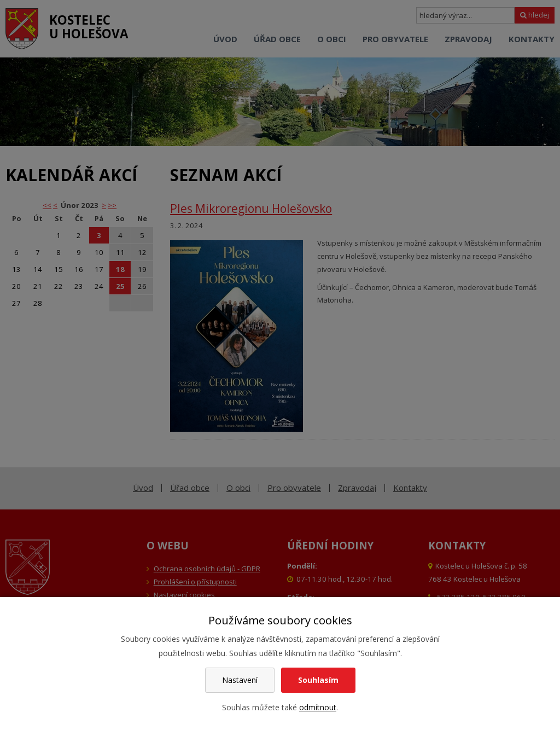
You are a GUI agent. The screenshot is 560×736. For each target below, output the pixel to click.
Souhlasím (318, 680)
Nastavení (240, 680)
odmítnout (318, 707)
